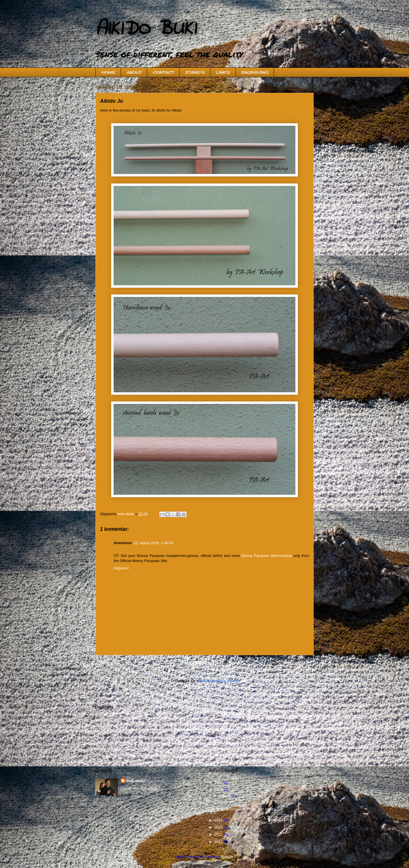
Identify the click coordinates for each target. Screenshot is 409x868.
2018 (219, 782)
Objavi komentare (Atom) (217, 681)
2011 (219, 842)
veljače (225, 796)
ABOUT (134, 72)
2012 (219, 834)
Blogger (227, 857)
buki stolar (136, 781)
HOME (108, 72)
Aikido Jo (225, 802)
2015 (219, 790)
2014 (219, 820)
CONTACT (163, 72)
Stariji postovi (296, 663)
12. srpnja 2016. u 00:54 (153, 543)
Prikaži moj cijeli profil (138, 788)
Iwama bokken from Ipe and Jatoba (247, 809)
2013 (219, 827)
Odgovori (121, 568)
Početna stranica (202, 663)
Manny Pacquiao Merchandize (267, 556)
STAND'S (195, 72)
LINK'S (223, 72)
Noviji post (110, 663)
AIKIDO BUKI (146, 29)
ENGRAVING (255, 72)
